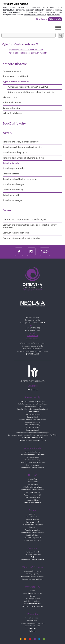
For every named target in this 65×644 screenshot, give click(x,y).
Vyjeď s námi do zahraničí (16, 82)
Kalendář (33, 631)
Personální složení (12, 71)
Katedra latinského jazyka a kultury (21, 179)
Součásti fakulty (14, 124)
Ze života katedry (11, 108)
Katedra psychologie (13, 185)
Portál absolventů (33, 552)
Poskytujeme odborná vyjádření (32, 623)
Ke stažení (32, 628)
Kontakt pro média (32, 618)
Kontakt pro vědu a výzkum (32, 579)
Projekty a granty (32, 574)
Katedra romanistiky (13, 190)
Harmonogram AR (32, 522)
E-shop (33, 596)
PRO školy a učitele (33, 599)
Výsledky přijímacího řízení (32, 487)
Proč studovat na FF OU (33, 495)
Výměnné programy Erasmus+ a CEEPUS (26, 50)
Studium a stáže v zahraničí (33, 525)
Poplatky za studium (32, 530)
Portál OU (33, 514)
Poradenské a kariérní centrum (33, 468)
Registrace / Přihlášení (33, 555)
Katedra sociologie (12, 200)
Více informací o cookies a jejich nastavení (42, 15)
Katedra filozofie (15, 64)
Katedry (7, 133)
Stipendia (32, 527)
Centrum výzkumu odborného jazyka (21, 238)
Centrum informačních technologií (32, 462)
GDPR (33, 591)
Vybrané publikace (12, 113)
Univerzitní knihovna (32, 452)
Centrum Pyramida (33, 457)
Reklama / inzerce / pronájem (32, 606)
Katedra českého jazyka (15, 153)
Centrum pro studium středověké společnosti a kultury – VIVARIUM (31, 226)
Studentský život (33, 500)
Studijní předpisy (32, 535)
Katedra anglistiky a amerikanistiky (21, 142)
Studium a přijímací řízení (15, 76)
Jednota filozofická (12, 103)
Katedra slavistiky (12, 195)
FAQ (32, 557)
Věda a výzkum (10, 97)
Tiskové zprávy (32, 621)
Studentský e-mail (33, 517)
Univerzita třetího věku (33, 604)
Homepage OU (33, 390)
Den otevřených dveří (33, 498)
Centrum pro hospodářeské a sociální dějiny (33, 433)
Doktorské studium (33, 492)
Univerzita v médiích (32, 626)
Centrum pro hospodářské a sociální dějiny (24, 220)
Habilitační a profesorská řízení (32, 577)
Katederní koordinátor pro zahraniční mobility (28, 53)
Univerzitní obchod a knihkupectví (33, 455)
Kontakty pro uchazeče (32, 503)
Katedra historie (11, 174)
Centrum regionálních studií (16, 233)
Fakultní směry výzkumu (32, 571)
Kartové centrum (32, 465)
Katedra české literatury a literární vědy (23, 147)
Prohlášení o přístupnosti (33, 593)
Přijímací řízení (33, 484)
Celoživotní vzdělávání (33, 601)
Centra (7, 211)
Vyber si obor (33, 482)
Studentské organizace (33, 538)
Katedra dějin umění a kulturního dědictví (23, 158)
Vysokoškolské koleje (33, 460)
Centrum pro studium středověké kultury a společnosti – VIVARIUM (33, 435)
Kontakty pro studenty (32, 540)
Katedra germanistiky (14, 168)
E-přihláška (33, 479)
